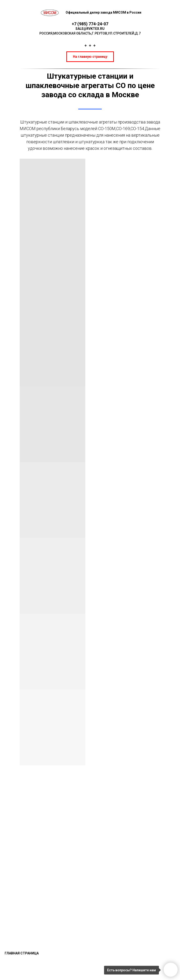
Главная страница (22, 953)
